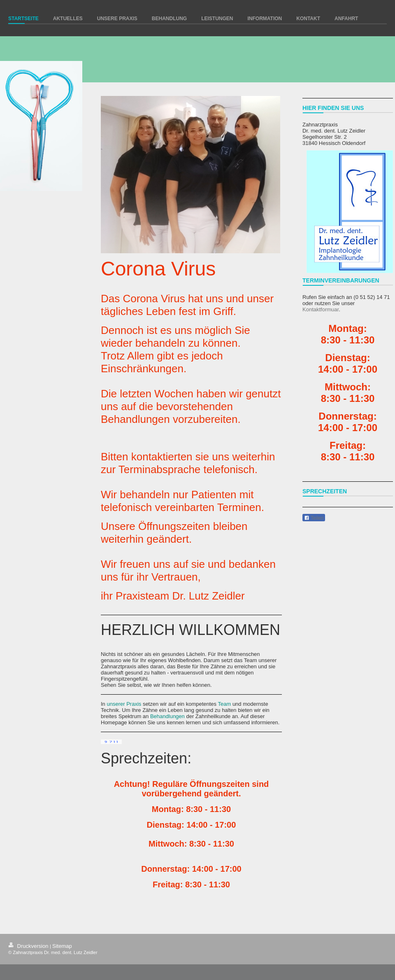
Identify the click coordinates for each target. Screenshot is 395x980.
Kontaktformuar (321, 309)
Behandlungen (167, 716)
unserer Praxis (124, 704)
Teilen (314, 518)
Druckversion (29, 946)
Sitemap (62, 946)
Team (224, 704)
